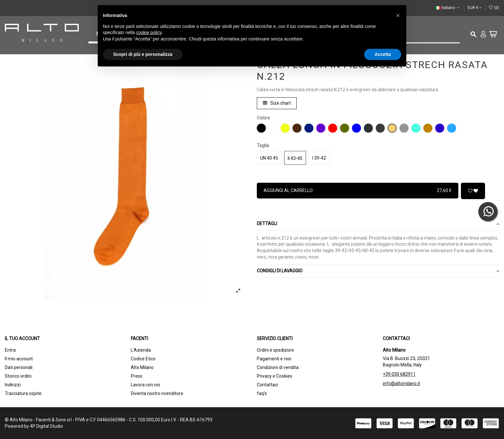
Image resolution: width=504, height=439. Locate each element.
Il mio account (19, 359)
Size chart (277, 103)
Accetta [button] (383, 54)
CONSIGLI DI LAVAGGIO (378, 271)
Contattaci (267, 385)
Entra (10, 350)
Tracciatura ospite (23, 393)
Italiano (448, 8)
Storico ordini (18, 376)
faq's (262, 393)
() (494, 8)
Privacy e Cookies (274, 376)
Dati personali (19, 367)
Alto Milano (142, 367)
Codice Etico (143, 359)
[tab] (378, 224)
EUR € (475, 8)
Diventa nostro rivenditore (157, 393)
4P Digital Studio (46, 426)
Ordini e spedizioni (275, 350)
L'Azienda (141, 350)
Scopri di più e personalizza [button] (143, 54)
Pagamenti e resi (274, 359)
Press (137, 376)
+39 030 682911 (399, 374)
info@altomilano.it (401, 383)
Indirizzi (13, 385)
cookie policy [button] (149, 32)
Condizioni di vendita (278, 367)
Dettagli (378, 224)
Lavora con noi (145, 385)
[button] (398, 15)
